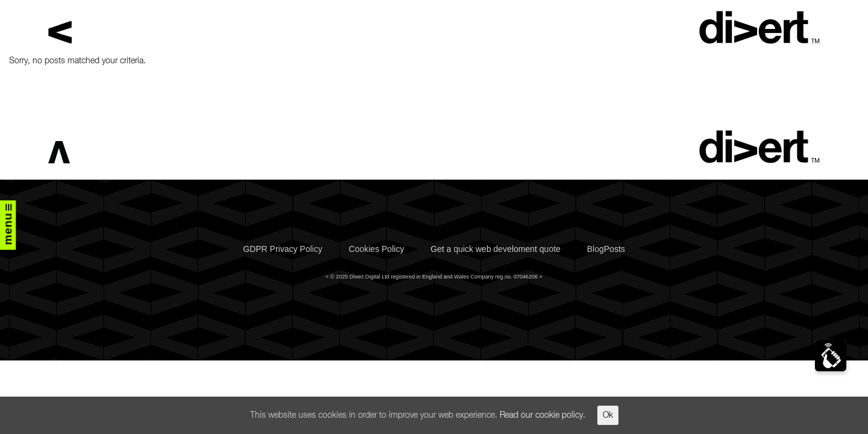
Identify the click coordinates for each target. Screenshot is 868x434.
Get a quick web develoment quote (495, 249)
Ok (608, 415)
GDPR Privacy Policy (282, 249)
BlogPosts (606, 249)
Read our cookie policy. (542, 415)
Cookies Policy (377, 249)
